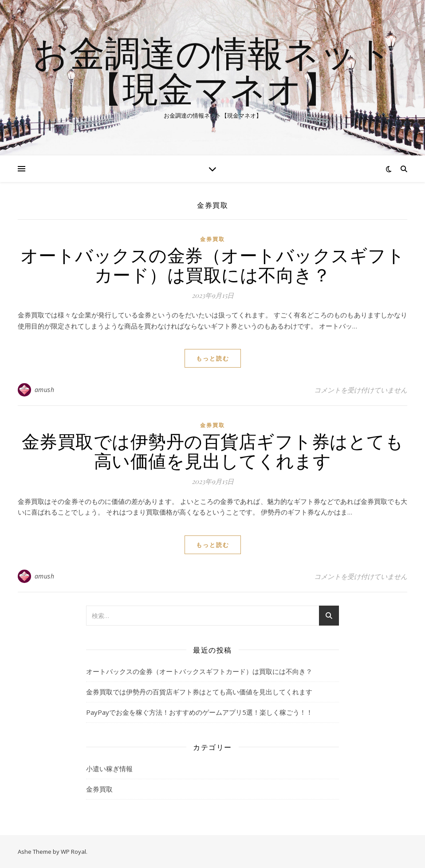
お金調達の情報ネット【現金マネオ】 (212, 70)
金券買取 (212, 239)
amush (45, 390)
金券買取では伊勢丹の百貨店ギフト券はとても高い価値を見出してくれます (213, 450)
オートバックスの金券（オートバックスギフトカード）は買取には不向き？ (213, 264)
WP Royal (73, 852)
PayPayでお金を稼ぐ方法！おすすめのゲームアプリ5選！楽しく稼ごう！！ (199, 712)
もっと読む (213, 358)
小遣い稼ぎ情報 (109, 769)
